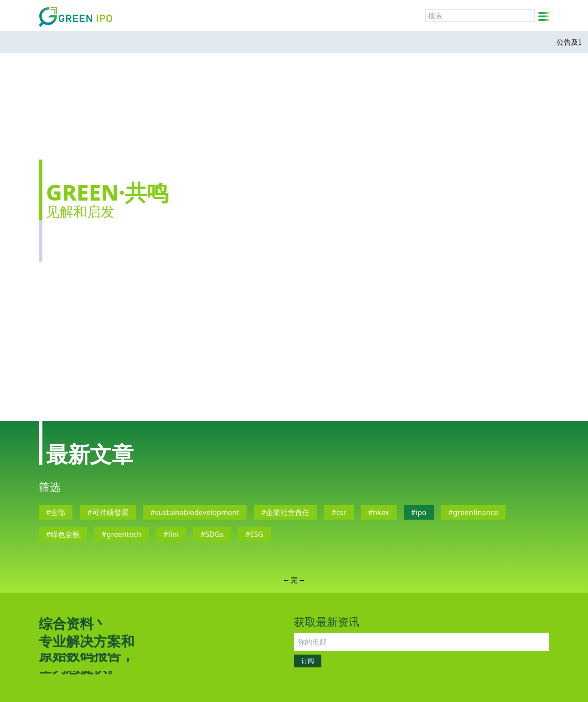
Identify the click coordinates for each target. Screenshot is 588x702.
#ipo (419, 512)
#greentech (121, 534)
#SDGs (212, 534)
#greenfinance (474, 512)
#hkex (379, 512)
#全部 (56, 512)
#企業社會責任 (285, 512)
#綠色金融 (63, 534)
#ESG (254, 534)
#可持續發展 (108, 512)
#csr (339, 512)
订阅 (308, 661)
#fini (171, 534)
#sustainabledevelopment (195, 512)
